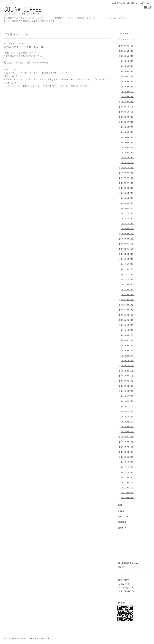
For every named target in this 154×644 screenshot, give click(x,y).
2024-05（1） (128, 132)
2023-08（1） (128, 178)
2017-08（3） (128, 482)
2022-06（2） (128, 244)
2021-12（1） (128, 274)
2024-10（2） (128, 112)
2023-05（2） (128, 193)
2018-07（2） (128, 432)
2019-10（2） (128, 366)
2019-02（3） (128, 396)
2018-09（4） (128, 421)
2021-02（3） (128, 315)
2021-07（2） (128, 289)
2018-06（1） (128, 437)
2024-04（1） (128, 137)
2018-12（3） (128, 406)
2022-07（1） (128, 239)
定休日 (121, 567)
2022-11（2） (128, 218)
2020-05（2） (128, 345)
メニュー (122, 511)
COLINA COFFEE (20, 638)
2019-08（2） (128, 376)
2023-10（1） (128, 168)
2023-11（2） (128, 163)
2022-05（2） (128, 249)
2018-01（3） (128, 457)
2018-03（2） (128, 447)
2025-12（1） (128, 51)
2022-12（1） (128, 213)
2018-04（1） (128, 442)
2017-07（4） (128, 487)
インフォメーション (128, 39)
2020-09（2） (128, 335)
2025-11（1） (128, 56)
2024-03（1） (128, 142)
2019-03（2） (128, 391)
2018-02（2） (128, 452)
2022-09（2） (128, 229)
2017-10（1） (128, 472)
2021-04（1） (128, 305)
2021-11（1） (128, 279)
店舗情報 (122, 522)
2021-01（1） (128, 320)
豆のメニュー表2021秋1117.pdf (22, 63)
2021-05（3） (128, 300)
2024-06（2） (128, 127)
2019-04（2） (128, 386)
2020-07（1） (128, 340)
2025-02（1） (128, 97)
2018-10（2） (128, 416)
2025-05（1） (128, 86)
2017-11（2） (128, 467)
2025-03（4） (128, 92)
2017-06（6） (128, 493)
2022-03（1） (128, 259)
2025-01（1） (128, 102)
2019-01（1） (128, 401)
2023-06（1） (128, 188)
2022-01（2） (128, 269)
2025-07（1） (128, 76)
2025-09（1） (128, 66)
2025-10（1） (128, 61)
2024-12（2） (128, 107)
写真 (120, 505)
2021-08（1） (128, 284)
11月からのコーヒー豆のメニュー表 (24, 47)
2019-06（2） (128, 381)
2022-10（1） (128, 224)
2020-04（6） (128, 350)
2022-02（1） (128, 264)
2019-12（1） (128, 361)
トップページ (124, 34)
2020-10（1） (128, 330)
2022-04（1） (128, 254)
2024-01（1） (128, 152)
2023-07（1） (128, 183)
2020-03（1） (128, 355)
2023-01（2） (128, 208)
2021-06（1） (128, 295)
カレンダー (123, 517)
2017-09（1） (128, 477)
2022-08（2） (128, 234)
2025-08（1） (128, 71)
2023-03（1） (128, 203)
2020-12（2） (128, 325)
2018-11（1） (128, 411)
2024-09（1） (128, 117)
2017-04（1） (128, 498)
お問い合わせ (124, 528)
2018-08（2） (128, 427)
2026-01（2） (128, 46)
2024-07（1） (128, 122)
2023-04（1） (128, 198)
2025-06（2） (128, 81)
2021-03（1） (128, 310)
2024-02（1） (128, 147)
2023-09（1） (128, 173)
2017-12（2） (128, 462)
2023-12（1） (128, 158)
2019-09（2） (128, 371)
